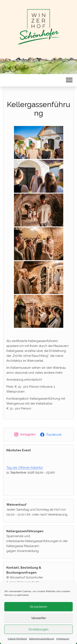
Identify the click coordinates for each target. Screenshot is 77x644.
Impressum (63, 641)
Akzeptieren (38, 609)
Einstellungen (39, 632)
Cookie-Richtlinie (17, 641)
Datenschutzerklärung (42, 641)
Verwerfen (39, 620)
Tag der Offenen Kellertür (25, 468)
